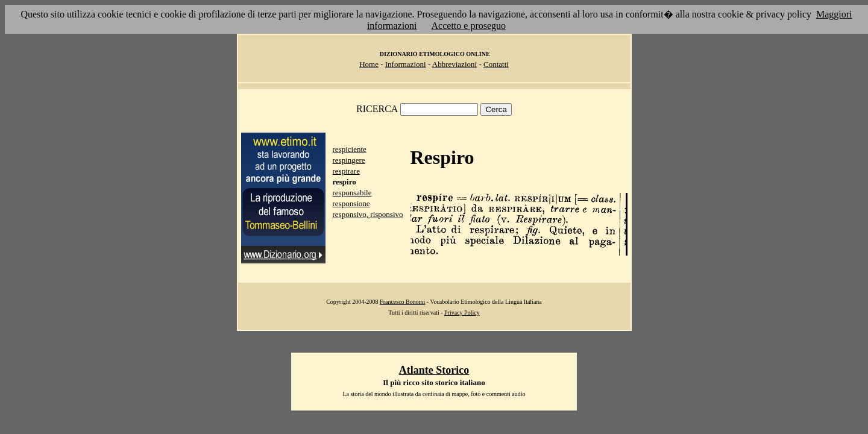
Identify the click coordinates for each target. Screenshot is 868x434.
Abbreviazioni (454, 64)
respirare (346, 171)
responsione (351, 203)
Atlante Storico (434, 370)
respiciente (350, 149)
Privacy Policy (462, 313)
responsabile (352, 193)
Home (369, 64)
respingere (349, 160)
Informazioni (406, 64)
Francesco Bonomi (402, 302)
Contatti (496, 64)
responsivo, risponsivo (368, 214)
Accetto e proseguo (469, 26)
